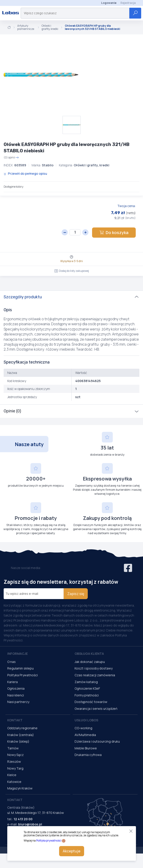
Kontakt (15, 720)
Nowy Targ (15, 768)
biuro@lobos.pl (30, 824)
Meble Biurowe (86, 748)
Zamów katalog (86, 682)
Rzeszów (14, 762)
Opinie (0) (12, 411)
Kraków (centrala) (21, 735)
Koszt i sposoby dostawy (94, 668)
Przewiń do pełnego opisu (25, 173)
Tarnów (13, 748)
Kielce (12, 775)
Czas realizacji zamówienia (95, 675)
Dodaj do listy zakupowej (72, 271)
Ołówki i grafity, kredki (50, 27)
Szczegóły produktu (23, 297)
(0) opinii (11, 158)
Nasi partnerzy (18, 702)
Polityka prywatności (49, 841)
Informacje (18, 654)
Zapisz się (76, 594)
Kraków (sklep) (18, 741)
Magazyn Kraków (20, 788)
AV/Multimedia (85, 735)
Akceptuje (72, 851)
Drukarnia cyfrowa (88, 755)
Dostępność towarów (91, 702)
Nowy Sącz (15, 755)
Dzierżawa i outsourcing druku (97, 741)
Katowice (14, 782)
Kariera (13, 682)
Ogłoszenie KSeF (87, 688)
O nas (11, 662)
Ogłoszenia (16, 688)
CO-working (83, 728)
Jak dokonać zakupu (90, 662)
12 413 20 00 (23, 819)
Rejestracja (128, 3)
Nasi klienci (16, 695)
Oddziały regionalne (22, 728)
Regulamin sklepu (20, 668)
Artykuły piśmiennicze (26, 27)
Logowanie (109, 3)
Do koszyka (114, 232)
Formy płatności (87, 695)
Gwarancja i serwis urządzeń (96, 709)
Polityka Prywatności (23, 675)
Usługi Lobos (86, 720)
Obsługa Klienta (89, 654)
